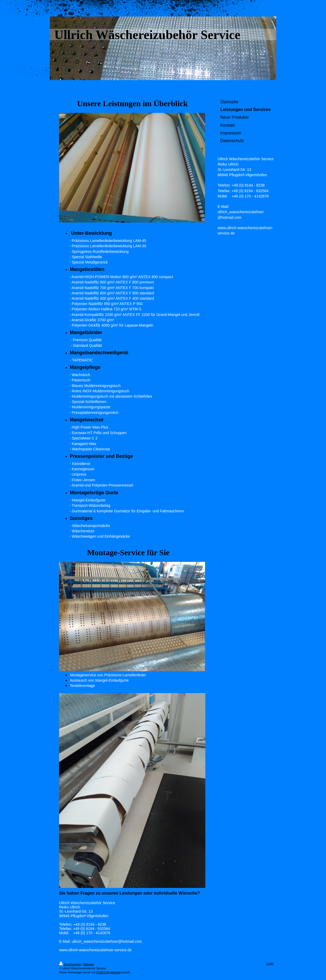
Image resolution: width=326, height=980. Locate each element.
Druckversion (70, 964)
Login (270, 963)
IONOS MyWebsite (109, 972)
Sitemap (89, 964)
